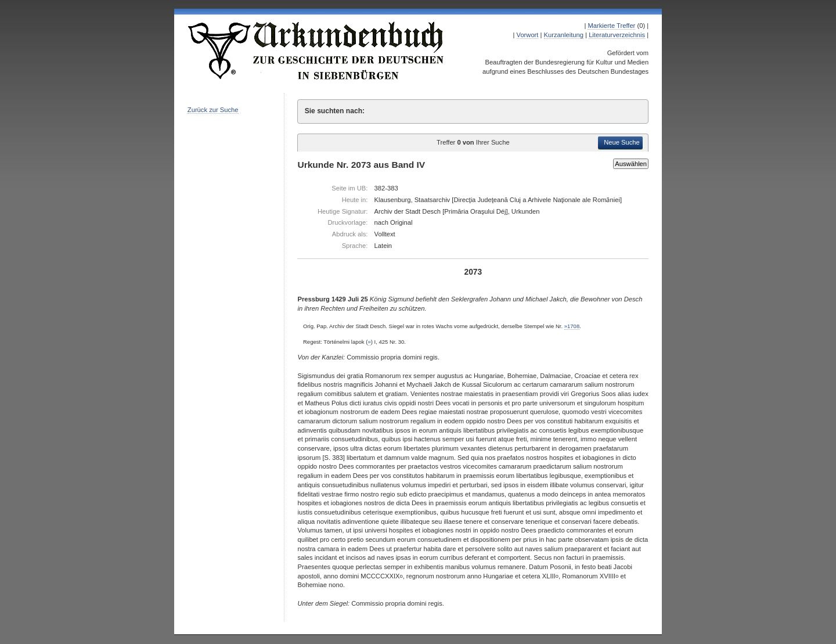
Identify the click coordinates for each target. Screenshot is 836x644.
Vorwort (528, 35)
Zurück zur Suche (213, 110)
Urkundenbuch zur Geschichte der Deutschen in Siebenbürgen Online (316, 51)
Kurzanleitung (564, 35)
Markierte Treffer (611, 26)
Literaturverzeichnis (617, 35)
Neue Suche (622, 142)
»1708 (572, 326)
